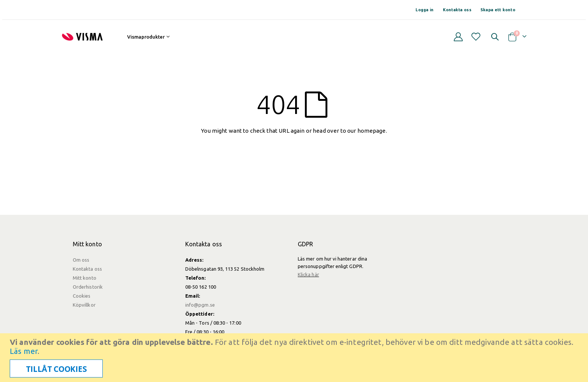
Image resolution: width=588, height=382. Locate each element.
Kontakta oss (457, 10)
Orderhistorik (88, 287)
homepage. (372, 131)
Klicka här (308, 274)
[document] (295, 358)
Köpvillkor (84, 305)
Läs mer (24, 351)
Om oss (81, 260)
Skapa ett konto (498, 10)
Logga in (424, 10)
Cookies (82, 296)
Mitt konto (85, 278)
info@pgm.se (200, 305)
